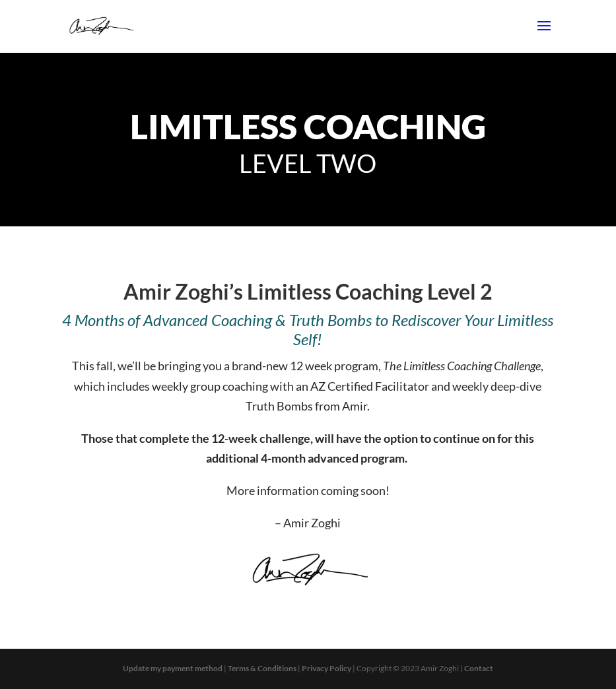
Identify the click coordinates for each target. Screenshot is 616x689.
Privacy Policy (326, 668)
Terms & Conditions (262, 668)
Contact (479, 668)
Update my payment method (173, 668)
